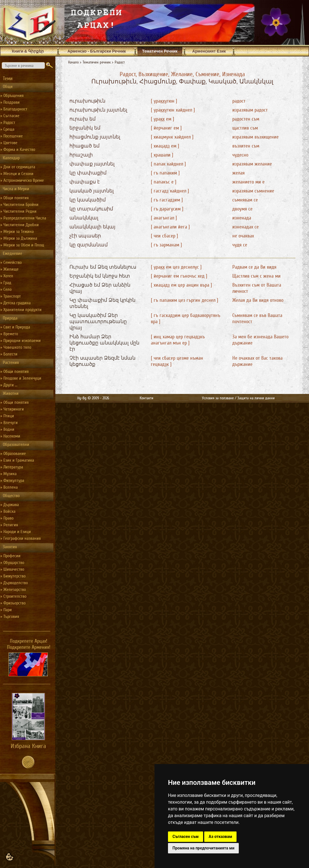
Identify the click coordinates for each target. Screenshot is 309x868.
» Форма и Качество (18, 149)
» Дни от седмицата (18, 167)
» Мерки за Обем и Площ (22, 245)
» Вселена (9, 487)
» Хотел (7, 276)
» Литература (12, 467)
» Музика (8, 474)
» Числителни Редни (18, 211)
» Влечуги (9, 423)
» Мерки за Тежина (17, 232)
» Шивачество (12, 569)
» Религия (9, 525)
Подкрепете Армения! (29, 647)
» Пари (6, 610)
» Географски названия (21, 538)
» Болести (9, 354)
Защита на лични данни (256, 398)
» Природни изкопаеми (21, 341)
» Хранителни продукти (21, 310)
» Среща (7, 129)
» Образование (13, 454)
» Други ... (9, 385)
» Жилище (9, 269)
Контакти (146, 398)
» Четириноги (12, 409)
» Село (6, 289)
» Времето (9, 334)
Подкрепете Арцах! (29, 641)
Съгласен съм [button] (186, 837)
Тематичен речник (97, 62)
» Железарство (13, 590)
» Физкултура (12, 481)
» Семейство (11, 262)
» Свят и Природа (15, 327)
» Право (7, 518)
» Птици (7, 416)
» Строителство (13, 596)
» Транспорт (11, 296)
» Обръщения (12, 96)
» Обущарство (12, 563)
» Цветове (9, 143)
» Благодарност (14, 109)
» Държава (10, 505)
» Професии (10, 556)
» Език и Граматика (17, 460)
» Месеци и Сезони (17, 174)
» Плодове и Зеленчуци (21, 378)
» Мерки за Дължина (19, 238)
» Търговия (10, 617)
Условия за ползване (218, 398)
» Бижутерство (13, 576)
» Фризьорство (13, 603)
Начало (73, 62)
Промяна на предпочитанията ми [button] (203, 848)
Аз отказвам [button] (221, 837)
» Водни (7, 429)
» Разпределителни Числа (23, 218)
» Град (6, 283)
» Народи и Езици (16, 532)
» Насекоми (10, 436)
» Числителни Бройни (19, 205)
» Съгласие (10, 116)
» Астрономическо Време (22, 180)
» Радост (8, 123)
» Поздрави (10, 102)
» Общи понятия (14, 198)
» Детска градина (15, 303)
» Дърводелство (14, 583)
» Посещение (12, 136)
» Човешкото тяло (16, 347)
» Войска (8, 511)
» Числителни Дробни (20, 225)
